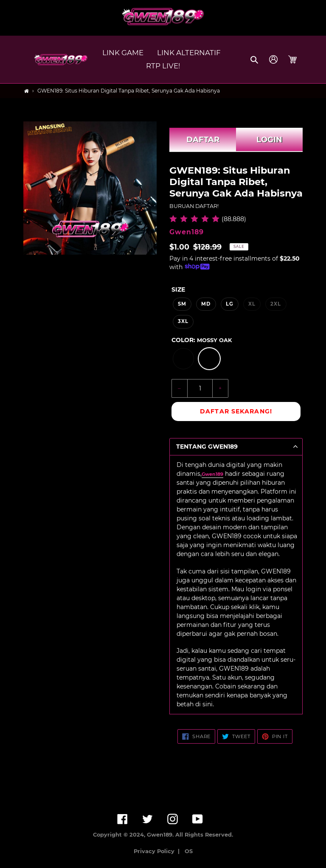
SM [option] (182, 304)
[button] (255, 59)
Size (178, 289)
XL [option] (252, 304)
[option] (183, 359)
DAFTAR (203, 140)
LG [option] (230, 304)
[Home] (27, 91)
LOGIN (269, 140)
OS (189, 851)
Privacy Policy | (158, 851)
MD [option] (206, 304)
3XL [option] (183, 321)
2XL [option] (276, 304)
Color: (202, 340)
